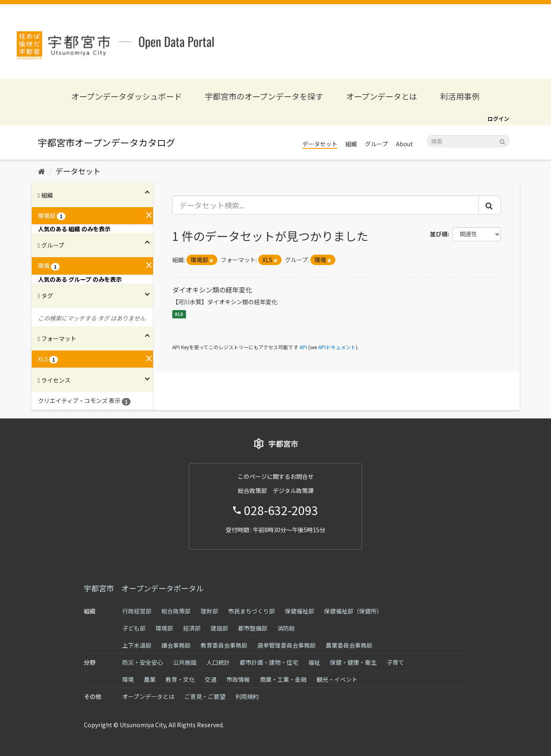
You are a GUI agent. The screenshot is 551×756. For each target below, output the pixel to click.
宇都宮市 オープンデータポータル (144, 588)
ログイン (498, 119)
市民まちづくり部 (252, 611)
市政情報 (238, 679)
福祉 (314, 662)
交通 (211, 679)
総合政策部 (176, 611)
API (303, 347)
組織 (351, 144)
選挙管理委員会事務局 (287, 645)
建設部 (219, 628)
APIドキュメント (337, 347)
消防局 (286, 628)
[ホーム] (42, 171)
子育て (395, 662)
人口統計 (218, 662)
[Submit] (502, 141)
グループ (376, 144)
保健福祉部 (299, 611)
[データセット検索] (468, 141)
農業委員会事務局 (349, 645)
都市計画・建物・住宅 (269, 662)
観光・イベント (337, 679)
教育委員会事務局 (224, 645)
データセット (320, 144)
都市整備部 (253, 628)
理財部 (209, 611)
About (404, 144)
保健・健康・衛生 (353, 662)
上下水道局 (137, 645)
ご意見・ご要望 (205, 696)
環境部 (164, 628)
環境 (128, 679)
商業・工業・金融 (283, 679)
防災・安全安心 (143, 662)
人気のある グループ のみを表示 (80, 279)
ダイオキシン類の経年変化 (212, 290)
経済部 (192, 628)
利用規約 (247, 696)
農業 (150, 679)
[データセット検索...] (326, 205)
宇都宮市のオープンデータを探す (264, 96)
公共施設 (185, 662)
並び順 (439, 234)
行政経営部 (137, 611)
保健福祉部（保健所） (353, 611)
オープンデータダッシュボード (127, 96)
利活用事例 (460, 96)
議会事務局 (176, 645)
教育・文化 (180, 679)
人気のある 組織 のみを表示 (74, 229)
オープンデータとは (382, 96)
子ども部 (134, 628)
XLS (179, 314)
